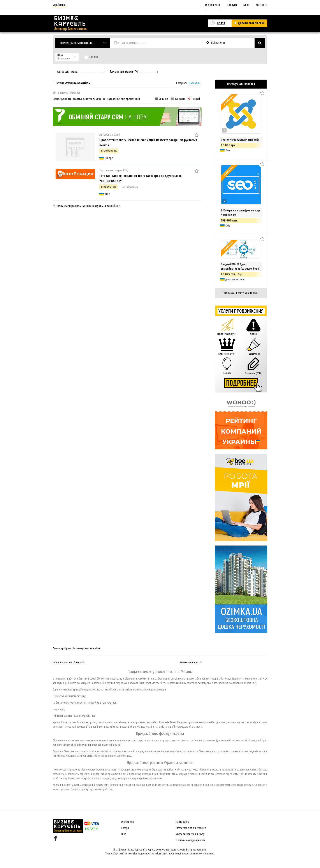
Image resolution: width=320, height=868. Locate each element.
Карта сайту (182, 822)
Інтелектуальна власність (87, 648)
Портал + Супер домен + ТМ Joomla (240, 140)
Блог (246, 5)
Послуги (232, 5)
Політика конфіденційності (190, 840)
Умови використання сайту (190, 834)
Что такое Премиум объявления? (241, 293)
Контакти (261, 5)
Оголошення (213, 5)
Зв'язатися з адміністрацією (191, 828)
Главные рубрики (62, 648)
